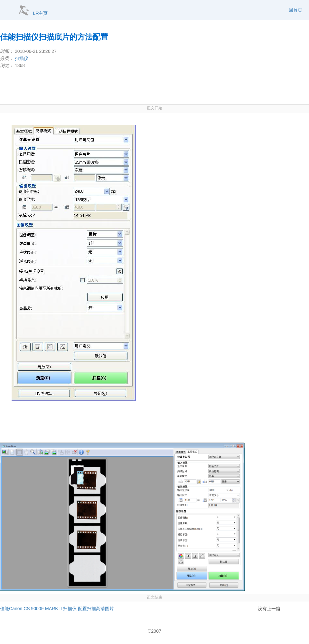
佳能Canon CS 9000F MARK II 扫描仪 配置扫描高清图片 (57, 609)
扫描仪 (22, 58)
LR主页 (41, 13)
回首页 (295, 10)
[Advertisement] (154, 87)
